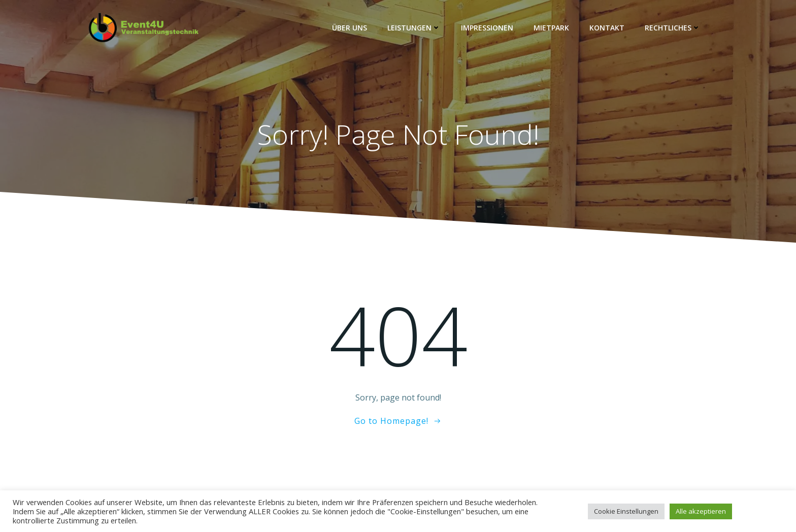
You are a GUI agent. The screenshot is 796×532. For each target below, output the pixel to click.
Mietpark (551, 28)
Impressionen (487, 28)
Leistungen (414, 28)
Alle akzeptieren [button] (701, 511)
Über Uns (350, 28)
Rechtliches (673, 28)
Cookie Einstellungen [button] (626, 511)
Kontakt (607, 28)
